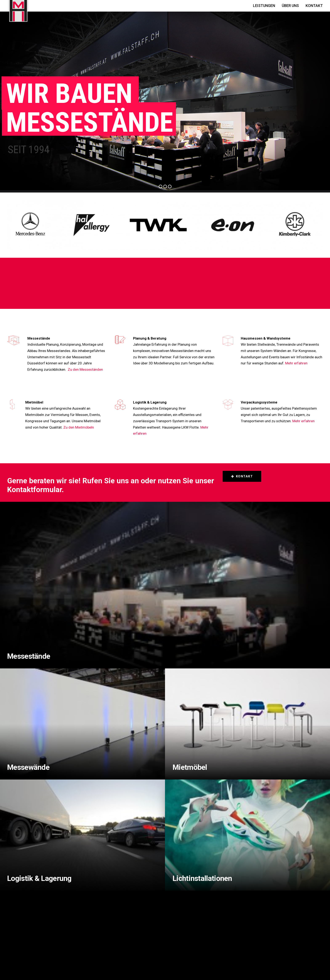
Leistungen (264, 6)
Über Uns (290, 6)
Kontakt (314, 6)
